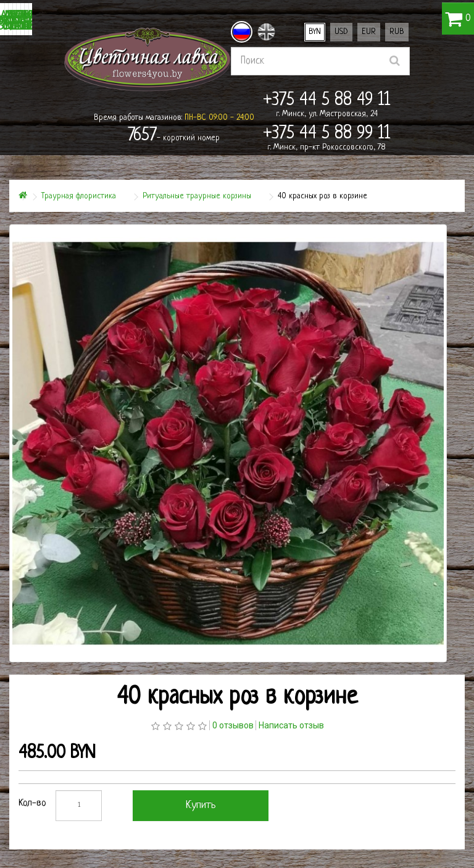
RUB (397, 32)
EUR (369, 32)
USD (341, 32)
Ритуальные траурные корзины (197, 196)
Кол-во (32, 803)
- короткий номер (174, 136)
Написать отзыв (291, 725)
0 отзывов (233, 725)
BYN (315, 32)
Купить (201, 805)
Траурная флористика (79, 196)
